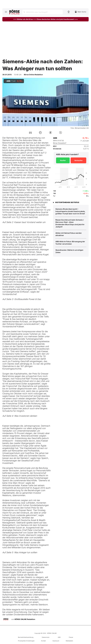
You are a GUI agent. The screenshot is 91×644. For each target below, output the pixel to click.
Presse (71, 637)
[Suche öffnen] (43, 12)
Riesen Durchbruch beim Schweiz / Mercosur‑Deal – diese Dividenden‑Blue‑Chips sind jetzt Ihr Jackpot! (70, 223)
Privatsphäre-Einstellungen (26, 641)
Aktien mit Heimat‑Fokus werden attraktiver (69, 234)
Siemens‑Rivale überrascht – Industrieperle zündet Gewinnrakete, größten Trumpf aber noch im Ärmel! (70, 211)
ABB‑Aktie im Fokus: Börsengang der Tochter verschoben (70, 243)
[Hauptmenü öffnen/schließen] (6, 12)
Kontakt (43, 641)
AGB (59, 637)
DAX (48, 145)
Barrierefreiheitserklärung (26, 637)
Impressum (56, 641)
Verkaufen (78, 160)
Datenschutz (46, 637)
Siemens (6, 140)
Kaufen (63, 160)
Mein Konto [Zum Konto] (80, 12)
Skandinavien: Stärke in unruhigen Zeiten (69, 251)
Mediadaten (69, 641)
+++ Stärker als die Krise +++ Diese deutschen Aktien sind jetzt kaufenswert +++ (45, 19)
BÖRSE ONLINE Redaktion (25, 619)
